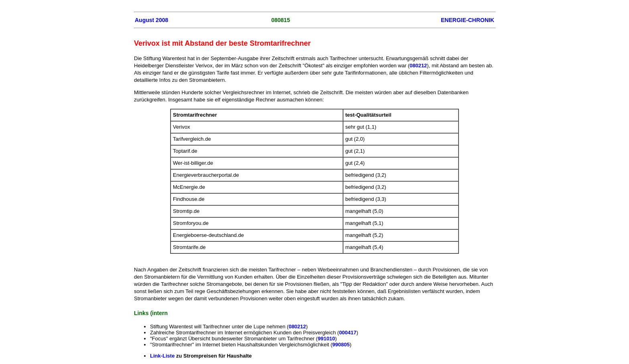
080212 (418, 66)
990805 (341, 345)
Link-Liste (162, 356)
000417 (348, 333)
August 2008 (151, 20)
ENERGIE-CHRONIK (468, 20)
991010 (326, 339)
